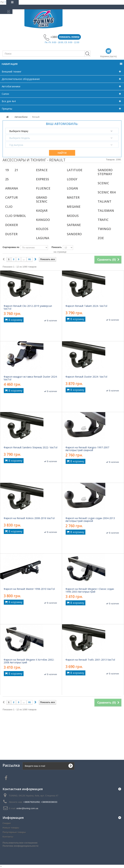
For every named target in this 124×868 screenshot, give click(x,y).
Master (73, 197)
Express (43, 179)
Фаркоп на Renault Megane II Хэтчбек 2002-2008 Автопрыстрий (29, 661)
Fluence (43, 188)
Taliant (105, 201)
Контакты (8, 837)
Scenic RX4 (107, 192)
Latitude (75, 170)
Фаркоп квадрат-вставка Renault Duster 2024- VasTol (31, 378)
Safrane (74, 225)
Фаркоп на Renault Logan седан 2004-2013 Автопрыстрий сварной (90, 520)
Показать (57, 247)
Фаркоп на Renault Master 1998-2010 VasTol (29, 589)
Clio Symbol (16, 216)
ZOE (101, 238)
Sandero (74, 234)
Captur (11, 197)
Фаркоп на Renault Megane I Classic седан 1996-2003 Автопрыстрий (90, 590)
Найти (62, 153)
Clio (9, 207)
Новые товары (11, 828)
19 (7, 170)
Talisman (106, 211)
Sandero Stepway (105, 172)
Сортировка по (11, 247)
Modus (73, 216)
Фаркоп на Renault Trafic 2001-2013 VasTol (90, 660)
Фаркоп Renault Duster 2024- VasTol (86, 377)
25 (7, 179)
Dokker (12, 225)
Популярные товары (14, 832)
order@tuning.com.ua (27, 808)
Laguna (43, 238)
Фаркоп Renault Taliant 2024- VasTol (86, 306)
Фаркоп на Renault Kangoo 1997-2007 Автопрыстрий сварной (87, 449)
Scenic (103, 183)
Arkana (12, 188)
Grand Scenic (42, 199)
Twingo (104, 229)
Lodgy (72, 179)
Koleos (42, 229)
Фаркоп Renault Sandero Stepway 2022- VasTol (30, 447)
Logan (72, 188)
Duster (11, 234)
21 (16, 170)
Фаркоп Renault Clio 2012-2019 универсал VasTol (28, 307)
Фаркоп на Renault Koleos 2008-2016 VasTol (29, 518)
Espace (42, 170)
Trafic (103, 220)
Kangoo (43, 220)
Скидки (7, 823)
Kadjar (42, 211)
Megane (74, 207)
